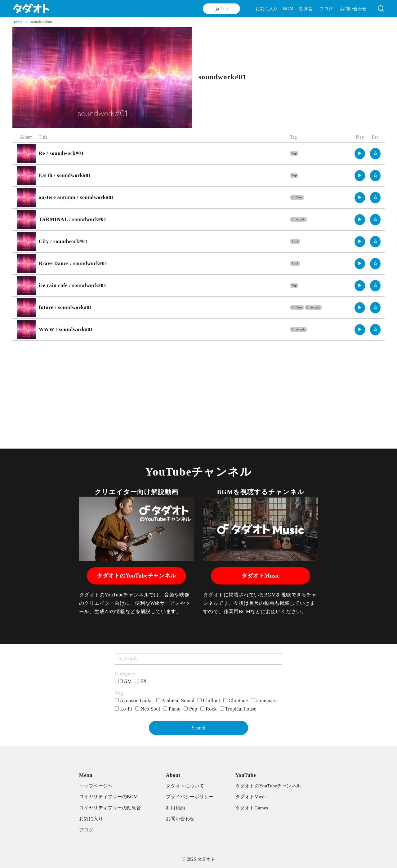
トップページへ (96, 786)
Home (18, 22)
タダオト (206, 859)
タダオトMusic (261, 576)
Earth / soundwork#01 (65, 175)
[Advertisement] (198, 390)
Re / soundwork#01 (61, 153)
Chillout (297, 197)
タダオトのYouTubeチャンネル (136, 576)
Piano (172, 709)
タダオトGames (252, 808)
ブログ (326, 9)
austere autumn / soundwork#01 (76, 197)
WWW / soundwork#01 (66, 329)
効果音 (306, 9)
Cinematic (299, 219)
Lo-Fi (123, 709)
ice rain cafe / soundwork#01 (73, 285)
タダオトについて (185, 786)
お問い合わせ (353, 9)
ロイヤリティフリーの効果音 (110, 808)
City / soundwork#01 (63, 241)
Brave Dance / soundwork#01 (73, 263)
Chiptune (236, 700)
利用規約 (176, 808)
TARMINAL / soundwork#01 (73, 219)
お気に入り (266, 9)
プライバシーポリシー (190, 797)
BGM (288, 9)
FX (141, 681)
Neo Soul (148, 709)
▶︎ (360, 153)
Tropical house (238, 709)
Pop (294, 153)
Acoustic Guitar (134, 700)
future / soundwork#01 (65, 307)
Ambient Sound (175, 700)
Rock (295, 241)
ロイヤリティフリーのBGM (108, 797)
